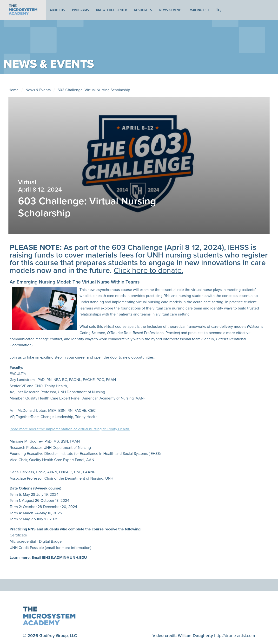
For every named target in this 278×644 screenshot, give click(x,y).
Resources (143, 10)
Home (13, 90)
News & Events (171, 10)
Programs (80, 10)
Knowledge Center (112, 10)
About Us (57, 10)
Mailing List (199, 10)
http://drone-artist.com (235, 636)
